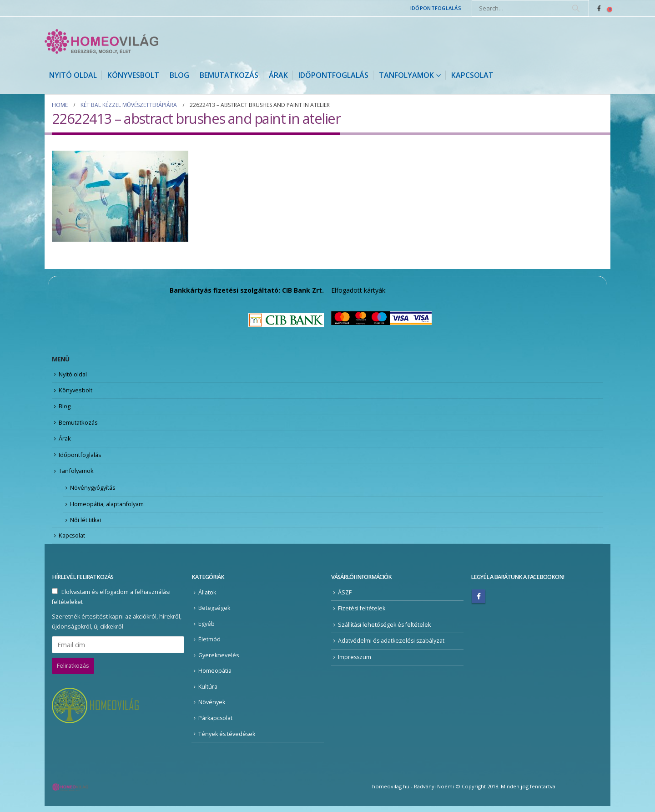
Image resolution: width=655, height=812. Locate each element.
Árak (278, 75)
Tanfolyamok (406, 75)
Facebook (479, 602)
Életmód (209, 645)
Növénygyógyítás (94, 492)
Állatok (207, 598)
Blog (179, 75)
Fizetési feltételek (362, 614)
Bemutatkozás (229, 75)
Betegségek (214, 613)
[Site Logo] (101, 41)
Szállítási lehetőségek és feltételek (385, 630)
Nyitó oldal (73, 75)
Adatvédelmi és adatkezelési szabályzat (392, 647)
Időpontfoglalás (436, 8)
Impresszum (355, 662)
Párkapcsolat (216, 724)
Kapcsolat (472, 75)
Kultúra (208, 693)
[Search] (576, 8)
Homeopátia (215, 677)
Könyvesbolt (133, 75)
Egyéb (207, 629)
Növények (212, 708)
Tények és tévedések (227, 739)
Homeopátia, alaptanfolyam (109, 508)
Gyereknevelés (219, 661)
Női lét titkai (86, 525)
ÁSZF (345, 598)
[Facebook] (599, 8)
